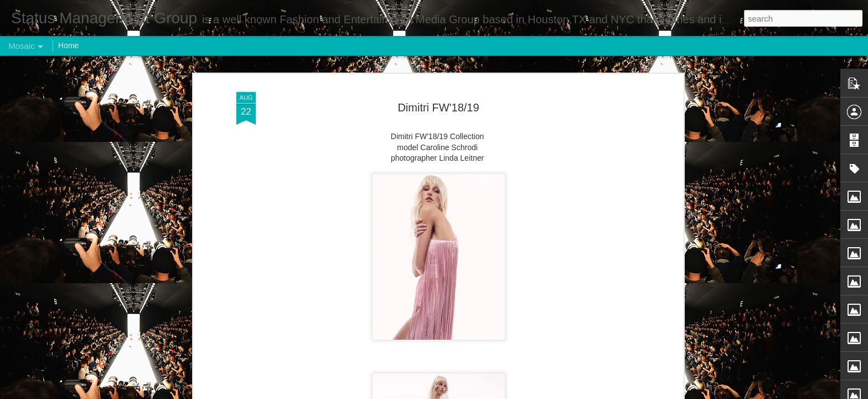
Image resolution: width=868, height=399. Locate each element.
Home (68, 45)
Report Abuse (501, 393)
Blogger (469, 393)
